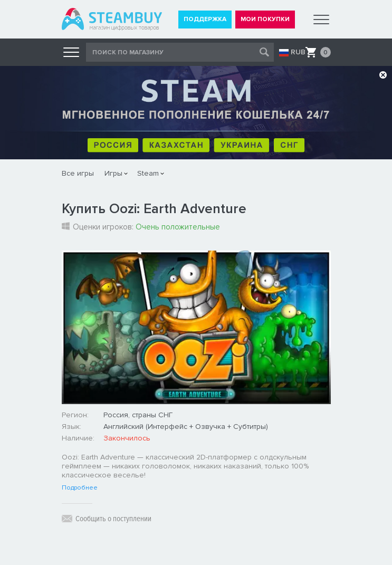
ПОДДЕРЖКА (205, 19)
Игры (113, 173)
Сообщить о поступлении (113, 519)
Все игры (78, 173)
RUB (298, 52)
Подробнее (80, 488)
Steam (148, 173)
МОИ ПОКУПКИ (265, 19)
